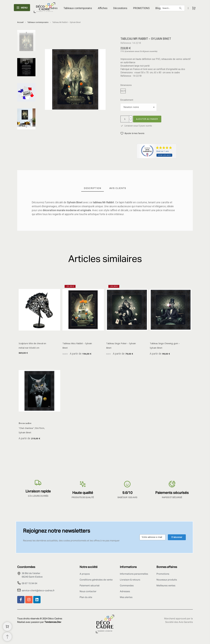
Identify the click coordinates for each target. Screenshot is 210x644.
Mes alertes (126, 597)
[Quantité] (125, 119)
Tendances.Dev (53, 622)
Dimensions (126, 85)
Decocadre (25, 423)
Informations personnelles (134, 574)
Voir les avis (164, 155)
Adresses (125, 592)
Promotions (163, 574)
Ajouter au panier (147, 119)
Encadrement (127, 100)
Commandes (127, 586)
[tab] (93, 188)
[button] (132, 133)
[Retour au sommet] (7, 637)
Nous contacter (88, 592)
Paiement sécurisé (90, 586)
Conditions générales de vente (96, 580)
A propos (85, 574)
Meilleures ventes (166, 586)
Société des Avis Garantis (179, 622)
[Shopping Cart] (7, 626)
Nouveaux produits (167, 580)
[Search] (172, 8)
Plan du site (86, 597)
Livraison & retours (130, 580)
